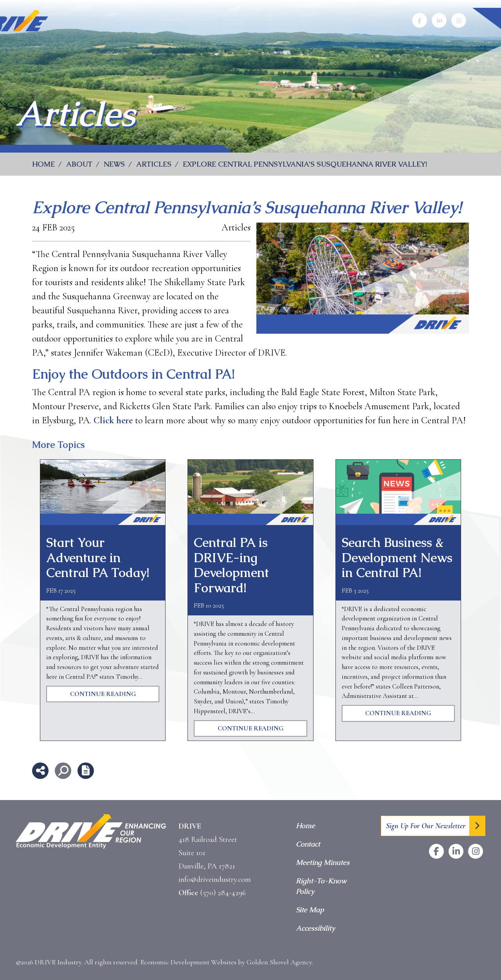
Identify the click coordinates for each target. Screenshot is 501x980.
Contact (308, 844)
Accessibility (315, 928)
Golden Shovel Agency (279, 962)
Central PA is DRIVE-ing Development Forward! (231, 565)
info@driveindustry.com (215, 879)
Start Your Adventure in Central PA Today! (98, 557)
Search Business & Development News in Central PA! (397, 557)
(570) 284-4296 (223, 893)
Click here (113, 420)
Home (305, 826)
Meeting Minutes (323, 862)
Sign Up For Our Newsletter (426, 826)
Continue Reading (103, 694)
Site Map (310, 910)
